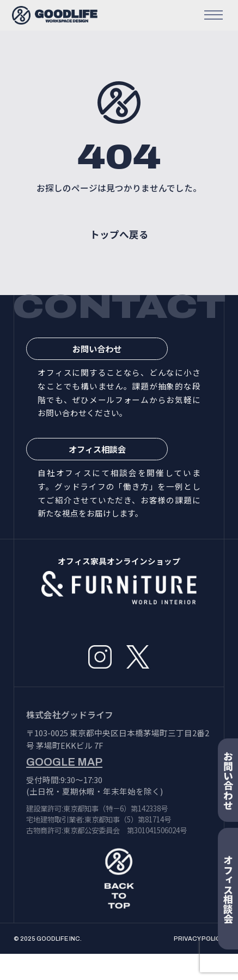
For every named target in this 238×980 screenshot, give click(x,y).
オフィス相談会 (120, 472)
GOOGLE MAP (64, 789)
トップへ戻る (119, 246)
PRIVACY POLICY (199, 965)
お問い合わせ (120, 364)
